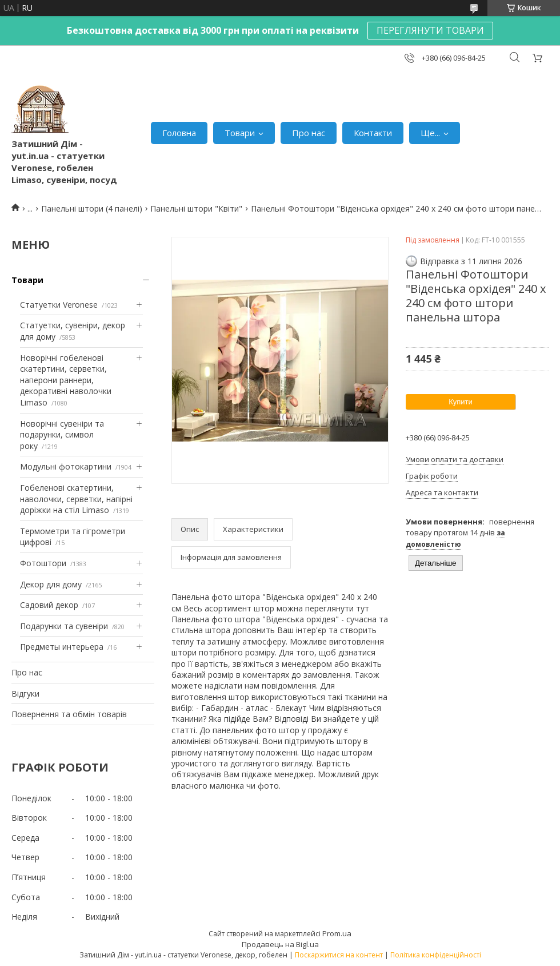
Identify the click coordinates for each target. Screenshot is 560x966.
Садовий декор (49, 605)
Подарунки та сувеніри (64, 626)
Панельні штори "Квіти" (196, 208)
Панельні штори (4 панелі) (92, 208)
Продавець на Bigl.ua (280, 944)
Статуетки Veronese (59, 305)
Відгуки (25, 693)
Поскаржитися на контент (339, 955)
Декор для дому (51, 584)
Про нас (309, 133)
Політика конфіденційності (436, 955)
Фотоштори (43, 563)
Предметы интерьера (62, 647)
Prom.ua (337, 933)
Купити (461, 402)
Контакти (373, 133)
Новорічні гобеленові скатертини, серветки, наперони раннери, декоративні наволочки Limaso (66, 380)
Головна (179, 133)
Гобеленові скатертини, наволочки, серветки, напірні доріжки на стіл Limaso (76, 499)
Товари (240, 133)
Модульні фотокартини (66, 466)
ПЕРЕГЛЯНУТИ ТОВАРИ (430, 30)
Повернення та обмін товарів (69, 714)
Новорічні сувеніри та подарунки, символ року (62, 435)
